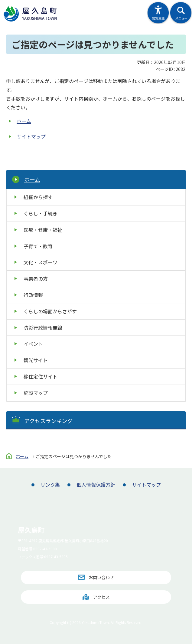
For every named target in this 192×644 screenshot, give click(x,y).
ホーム (24, 121)
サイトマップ (31, 136)
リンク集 (50, 485)
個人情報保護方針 (96, 485)
